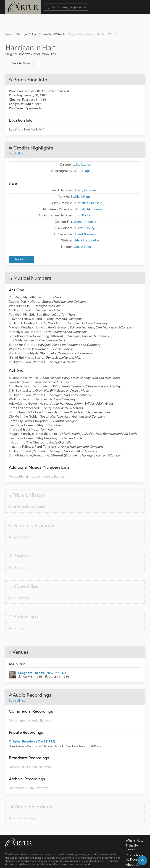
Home (9, 16)
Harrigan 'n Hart (31, 30)
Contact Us (134, 852)
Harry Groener (86, 173)
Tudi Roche (83, 198)
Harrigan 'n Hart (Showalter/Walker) (41, 16)
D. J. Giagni (83, 153)
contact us (61, 853)
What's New (135, 823)
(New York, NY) (43, 655)
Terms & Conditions (63, 862)
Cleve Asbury (85, 210)
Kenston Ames (86, 204)
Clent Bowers (85, 216)
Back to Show (19, 46)
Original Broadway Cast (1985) (32, 724)
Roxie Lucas (84, 229)
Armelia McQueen (89, 191)
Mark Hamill (84, 179)
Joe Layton (83, 147)
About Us (132, 847)
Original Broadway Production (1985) (32, 36)
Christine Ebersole (89, 185)
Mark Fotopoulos (87, 223)
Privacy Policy (89, 862)
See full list (17, 136)
